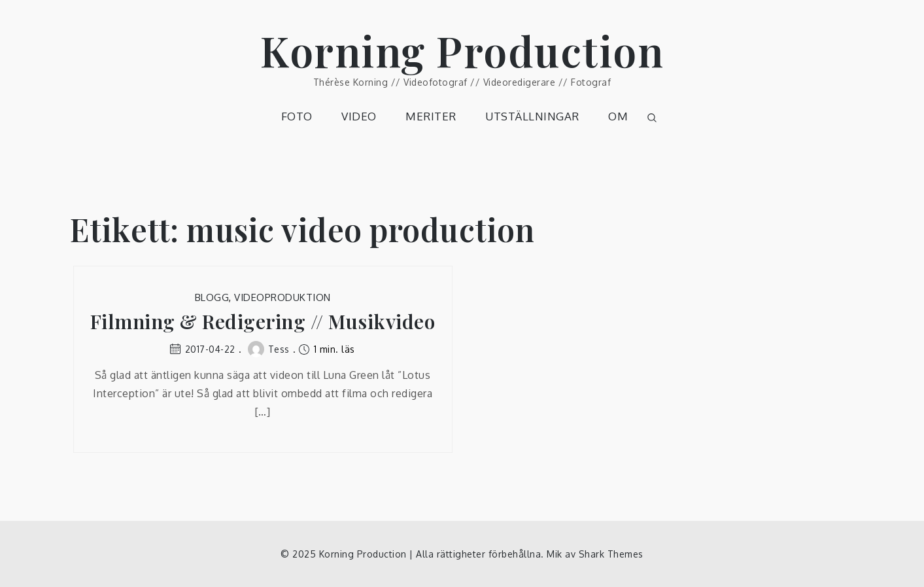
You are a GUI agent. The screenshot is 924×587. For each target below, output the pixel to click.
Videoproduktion (282, 297)
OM (618, 116)
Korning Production (462, 50)
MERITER (431, 116)
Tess (269, 349)
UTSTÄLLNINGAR (532, 116)
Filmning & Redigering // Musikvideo (263, 322)
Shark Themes (611, 554)
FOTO (297, 116)
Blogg (212, 297)
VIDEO (359, 116)
